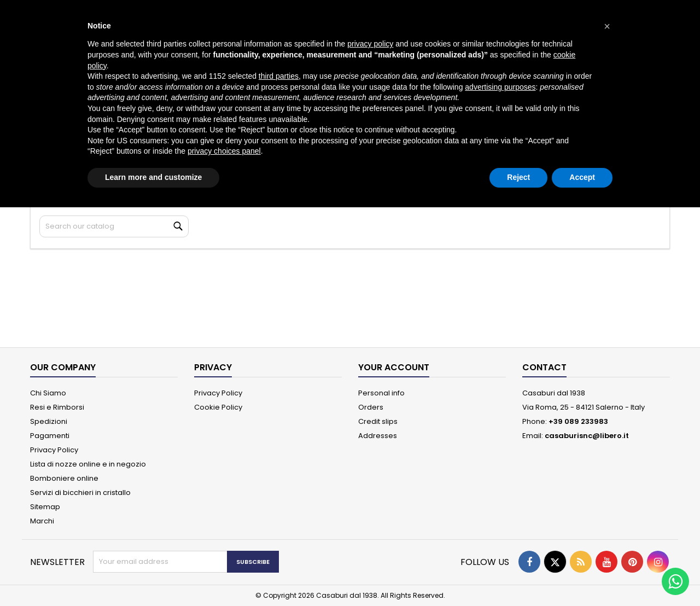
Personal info (381, 393)
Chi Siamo (48, 393)
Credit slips (378, 421)
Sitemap (45, 507)
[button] (607, 26)
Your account (394, 367)
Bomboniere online (64, 478)
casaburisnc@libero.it (587, 436)
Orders (371, 407)
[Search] (114, 226)
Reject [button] (518, 177)
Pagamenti (50, 436)
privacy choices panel (224, 151)
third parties (279, 76)
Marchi (42, 521)
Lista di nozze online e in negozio (88, 464)
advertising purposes (500, 87)
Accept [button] (582, 177)
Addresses (378, 436)
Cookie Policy (218, 407)
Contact (544, 367)
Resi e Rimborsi (57, 407)
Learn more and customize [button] (153, 177)
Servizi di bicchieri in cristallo (80, 493)
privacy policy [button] (370, 44)
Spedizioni (49, 421)
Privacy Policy (54, 450)
